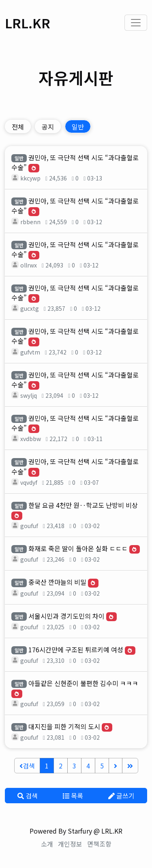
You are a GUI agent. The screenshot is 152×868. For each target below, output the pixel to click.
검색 (27, 766)
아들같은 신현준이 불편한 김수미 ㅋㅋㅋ (83, 683)
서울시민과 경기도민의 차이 (66, 616)
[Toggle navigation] (136, 23)
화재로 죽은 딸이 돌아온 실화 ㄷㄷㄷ (78, 548)
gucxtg (30, 308)
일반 (78, 127)
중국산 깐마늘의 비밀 (57, 582)
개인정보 (70, 844)
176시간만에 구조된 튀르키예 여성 (76, 649)
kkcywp (30, 178)
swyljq (29, 395)
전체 (18, 127)
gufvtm (30, 352)
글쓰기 (121, 796)
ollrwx (29, 265)
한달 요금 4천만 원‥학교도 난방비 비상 (83, 505)
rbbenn (30, 222)
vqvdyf (29, 482)
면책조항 (99, 844)
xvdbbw (31, 439)
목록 (73, 796)
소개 (47, 844)
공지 (48, 127)
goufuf (29, 526)
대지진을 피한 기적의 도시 (64, 726)
